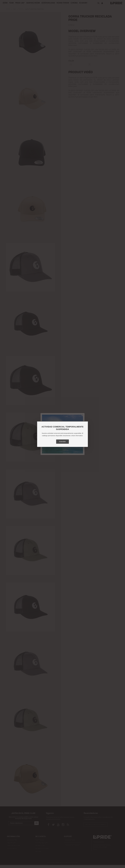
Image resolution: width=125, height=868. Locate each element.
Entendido (62, 441)
